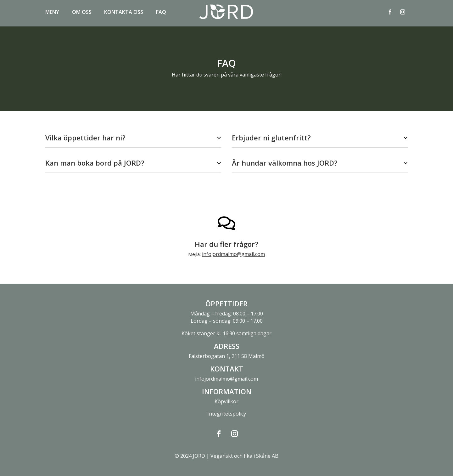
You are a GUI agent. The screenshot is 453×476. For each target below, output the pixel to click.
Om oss (82, 13)
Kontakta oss (124, 13)
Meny (52, 13)
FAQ (161, 13)
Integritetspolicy (227, 414)
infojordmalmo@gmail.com (233, 254)
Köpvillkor (226, 401)
